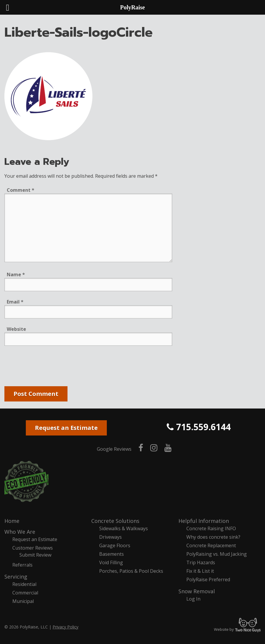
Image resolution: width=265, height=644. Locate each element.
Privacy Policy (65, 627)
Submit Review (35, 555)
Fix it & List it (200, 571)
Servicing (16, 577)
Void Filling (111, 562)
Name (16, 274)
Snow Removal (197, 591)
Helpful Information (204, 521)
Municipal (23, 601)
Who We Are (20, 532)
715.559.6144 (199, 427)
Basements (112, 554)
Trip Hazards (201, 562)
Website (16, 329)
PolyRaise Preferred (208, 579)
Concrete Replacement (211, 545)
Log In (193, 599)
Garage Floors (115, 545)
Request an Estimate (66, 428)
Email (15, 302)
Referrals (22, 565)
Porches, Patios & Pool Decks (131, 571)
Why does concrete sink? (213, 537)
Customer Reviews (33, 548)
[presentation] (49, 367)
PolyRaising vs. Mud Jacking (217, 554)
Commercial (25, 593)
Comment (21, 190)
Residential (24, 584)
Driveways (110, 537)
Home (12, 521)
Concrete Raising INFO (211, 528)
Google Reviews (114, 449)
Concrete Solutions (115, 521)
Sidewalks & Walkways (124, 528)
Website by (237, 629)
